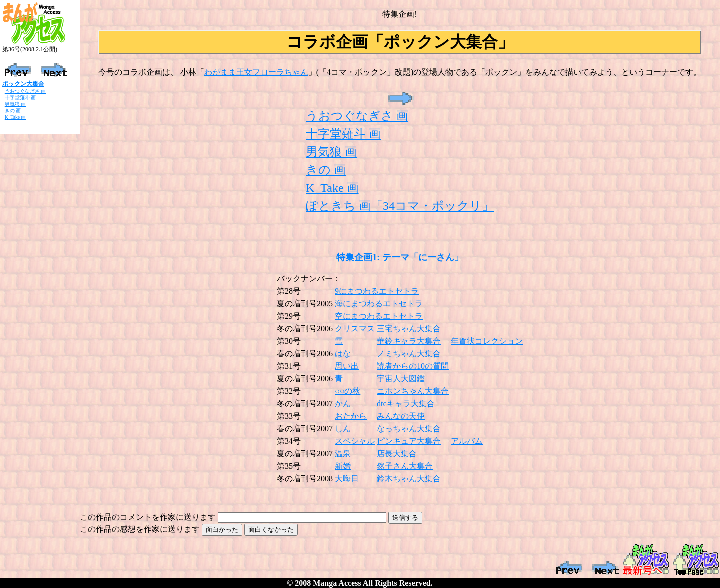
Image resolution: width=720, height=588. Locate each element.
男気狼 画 (15, 104)
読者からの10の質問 (413, 366)
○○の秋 (348, 391)
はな (343, 353)
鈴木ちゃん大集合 (409, 478)
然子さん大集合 (405, 466)
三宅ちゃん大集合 (409, 328)
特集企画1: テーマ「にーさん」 (400, 257)
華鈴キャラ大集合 (409, 341)
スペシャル (355, 441)
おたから (351, 416)
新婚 (343, 466)
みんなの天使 (401, 416)
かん (343, 403)
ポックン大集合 (23, 84)
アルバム (467, 441)
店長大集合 (397, 453)
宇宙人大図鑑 (401, 378)
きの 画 (13, 111)
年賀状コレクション (487, 341)
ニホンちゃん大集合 (413, 391)
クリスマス (355, 328)
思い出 (347, 366)
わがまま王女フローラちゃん (256, 72)
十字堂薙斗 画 (20, 98)
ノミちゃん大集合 (409, 353)
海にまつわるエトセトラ (379, 303)
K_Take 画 (16, 117)
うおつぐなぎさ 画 (25, 91)
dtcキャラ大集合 (406, 403)
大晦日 (347, 478)
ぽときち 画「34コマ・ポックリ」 (400, 206)
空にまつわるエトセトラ (379, 316)
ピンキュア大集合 (409, 441)
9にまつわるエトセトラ (377, 291)
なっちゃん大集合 (409, 428)
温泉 (343, 453)
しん (343, 428)
